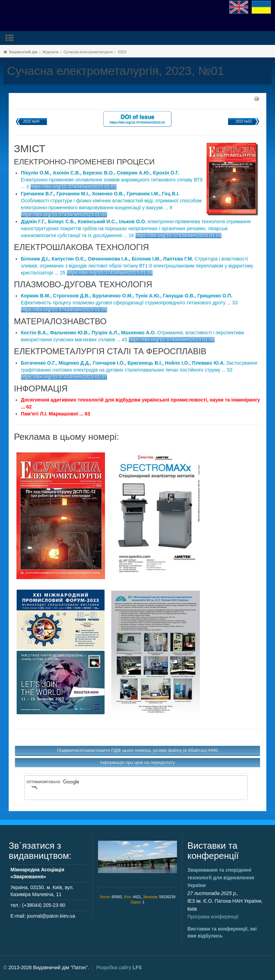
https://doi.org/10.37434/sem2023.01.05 (64, 310)
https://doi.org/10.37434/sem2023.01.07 (64, 377)
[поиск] (126, 782)
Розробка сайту (119, 967)
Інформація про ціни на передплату (137, 763)
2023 (122, 52)
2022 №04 (31, 121)
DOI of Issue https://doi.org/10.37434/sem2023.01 (138, 119)
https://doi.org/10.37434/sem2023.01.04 (110, 273)
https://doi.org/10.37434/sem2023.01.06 (172, 340)
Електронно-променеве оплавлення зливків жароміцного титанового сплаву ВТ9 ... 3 (112, 180)
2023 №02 (244, 121)
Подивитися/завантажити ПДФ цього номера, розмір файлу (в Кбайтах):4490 (137, 750)
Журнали (50, 52)
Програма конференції (213, 917)
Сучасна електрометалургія (88, 52)
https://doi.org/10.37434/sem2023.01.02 (64, 215)
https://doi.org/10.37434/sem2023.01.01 (73, 187)
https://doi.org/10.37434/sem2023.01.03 (178, 235)
